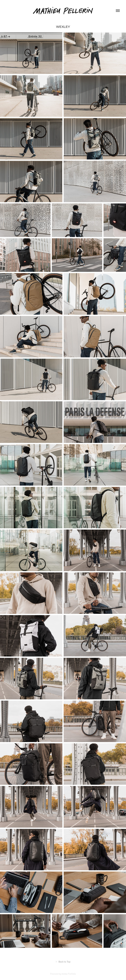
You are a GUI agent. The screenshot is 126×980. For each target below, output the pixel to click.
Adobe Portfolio (69, 974)
